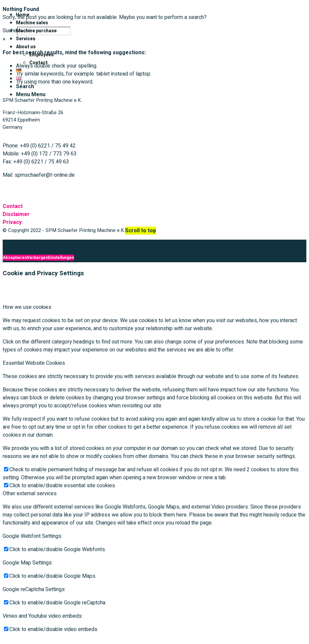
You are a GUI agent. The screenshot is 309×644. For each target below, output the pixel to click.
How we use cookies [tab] (27, 307)
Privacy (12, 222)
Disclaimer (16, 214)
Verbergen (37, 258)
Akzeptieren (15, 258)
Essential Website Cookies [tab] (34, 363)
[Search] (25, 87)
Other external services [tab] (30, 494)
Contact (13, 206)
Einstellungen (61, 258)
